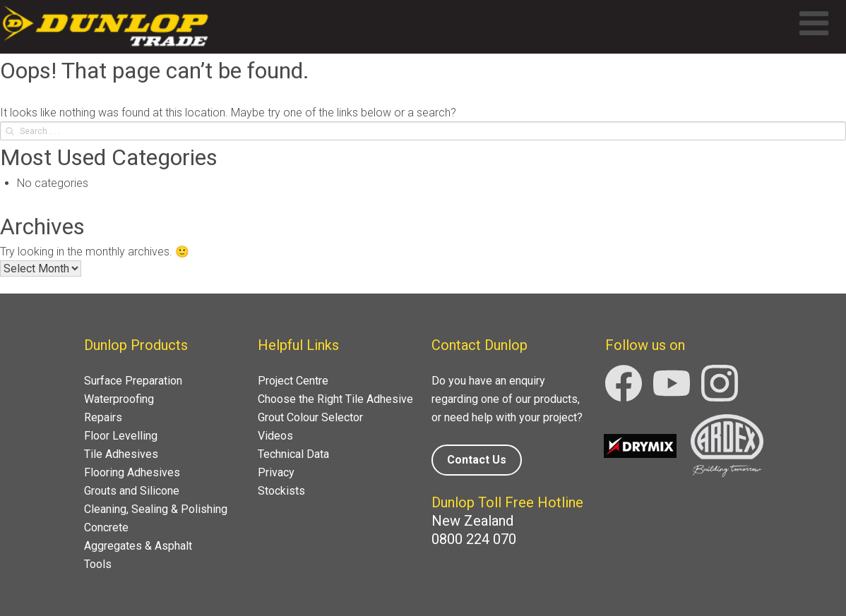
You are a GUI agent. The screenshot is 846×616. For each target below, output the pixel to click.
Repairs (103, 417)
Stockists (281, 491)
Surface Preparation (133, 381)
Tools (98, 564)
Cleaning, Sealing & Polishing (156, 509)
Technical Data (293, 454)
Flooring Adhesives (132, 472)
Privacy (276, 472)
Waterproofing (119, 399)
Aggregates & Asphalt (138, 546)
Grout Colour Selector (310, 417)
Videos (275, 436)
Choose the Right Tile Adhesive (335, 399)
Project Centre (293, 381)
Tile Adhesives (121, 454)
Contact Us (477, 460)
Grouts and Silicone (132, 491)
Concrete (106, 527)
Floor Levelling (121, 436)
